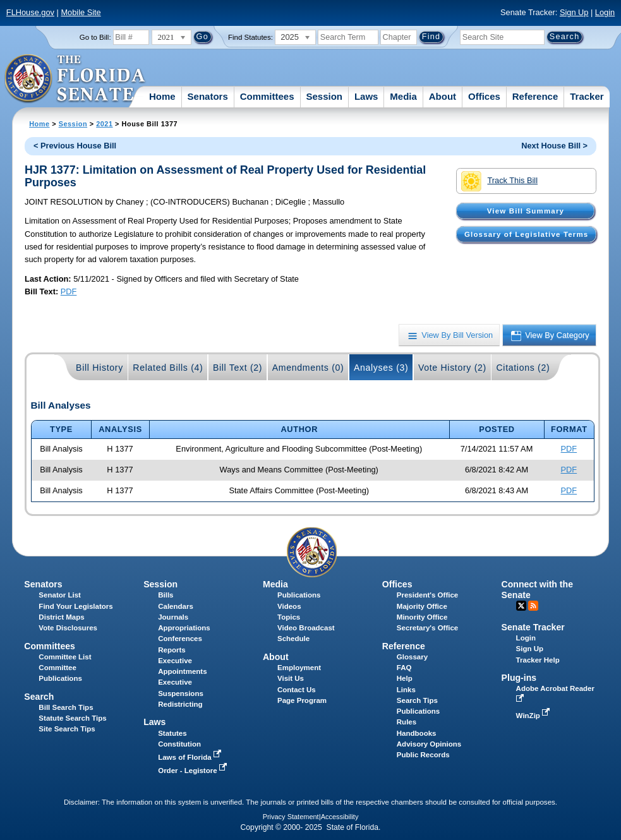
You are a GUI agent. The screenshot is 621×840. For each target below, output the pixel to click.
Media (403, 96)
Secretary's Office (427, 628)
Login (605, 12)
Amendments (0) (308, 368)
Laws (366, 96)
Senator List (60, 595)
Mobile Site (81, 12)
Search (39, 697)
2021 (104, 124)
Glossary (412, 657)
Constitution (179, 744)
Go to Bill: (95, 37)
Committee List (65, 657)
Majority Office (422, 606)
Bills (166, 595)
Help (405, 678)
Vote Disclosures (68, 628)
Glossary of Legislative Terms (526, 234)
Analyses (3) (381, 368)
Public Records (423, 755)
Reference (535, 96)
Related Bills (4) (168, 368)
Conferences (180, 639)
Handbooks (417, 733)
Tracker (587, 96)
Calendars (176, 606)
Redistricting (180, 704)
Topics (289, 617)
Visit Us (291, 678)
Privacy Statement (291, 817)
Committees (267, 96)
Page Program (302, 700)
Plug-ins (519, 678)
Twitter (521, 606)
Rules (407, 722)
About (443, 96)
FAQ (404, 668)
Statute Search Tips (72, 718)
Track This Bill (499, 181)
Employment (299, 668)
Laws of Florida (191, 757)
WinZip (534, 716)
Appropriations (184, 628)
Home (162, 96)
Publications (299, 595)
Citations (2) (523, 368)
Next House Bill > (554, 146)
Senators (208, 96)
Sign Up (574, 12)
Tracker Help (538, 660)
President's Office (427, 595)
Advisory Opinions (429, 744)
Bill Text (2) (238, 368)
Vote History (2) (452, 368)
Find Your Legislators (75, 606)
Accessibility (340, 817)
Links (406, 690)
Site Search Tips (67, 729)
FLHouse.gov (30, 12)
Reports (172, 650)
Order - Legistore (194, 771)
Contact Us (297, 690)
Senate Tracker (533, 627)
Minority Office (422, 617)
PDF (69, 291)
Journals (173, 617)
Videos (289, 606)
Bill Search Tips (66, 707)
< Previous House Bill (75, 146)
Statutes (172, 733)
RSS (533, 606)
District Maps (61, 617)
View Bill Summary (526, 211)
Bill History (99, 368)
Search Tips (417, 700)
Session (324, 96)
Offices (484, 96)
